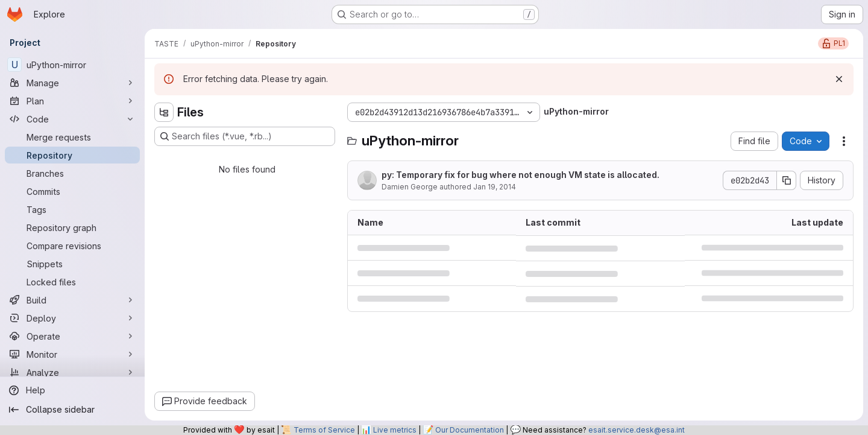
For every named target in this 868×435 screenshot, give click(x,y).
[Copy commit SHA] (787, 180)
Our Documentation (470, 430)
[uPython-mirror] (72, 65)
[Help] (72, 390)
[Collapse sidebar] (72, 410)
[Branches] (72, 173)
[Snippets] (72, 264)
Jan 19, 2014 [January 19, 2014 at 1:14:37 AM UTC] (495, 187)
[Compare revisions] (72, 246)
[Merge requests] (72, 137)
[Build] (72, 300)
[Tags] (72, 209)
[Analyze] (72, 372)
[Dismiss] (839, 79)
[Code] (72, 119)
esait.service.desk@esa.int (637, 430)
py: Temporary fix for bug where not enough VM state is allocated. (520, 175)
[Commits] (72, 191)
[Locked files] (72, 282)
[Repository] (72, 155)
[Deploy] (72, 318)
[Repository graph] (72, 227)
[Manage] (72, 83)
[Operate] (72, 336)
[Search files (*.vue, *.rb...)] (245, 136)
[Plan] (72, 101)
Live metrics (395, 430)
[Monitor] (72, 354)
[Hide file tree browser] (164, 112)
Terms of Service (324, 430)
